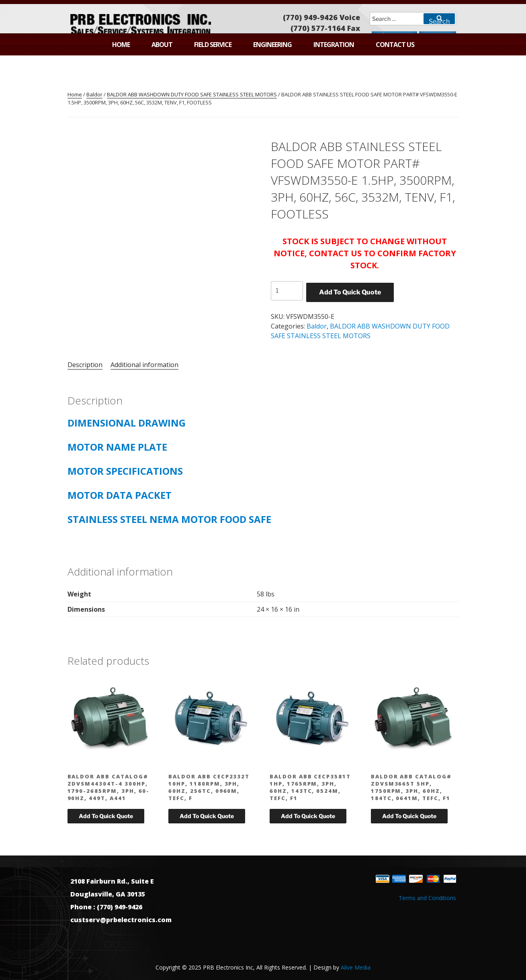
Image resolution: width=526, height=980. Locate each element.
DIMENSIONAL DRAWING (130, 423)
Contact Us (395, 45)
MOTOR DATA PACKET (120, 495)
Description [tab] (85, 365)
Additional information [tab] (144, 365)
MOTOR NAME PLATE (117, 447)
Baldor (94, 94)
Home (121, 45)
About (162, 45)
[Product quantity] (287, 291)
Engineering (272, 45)
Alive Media (356, 967)
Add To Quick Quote (350, 292)
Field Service (213, 45)
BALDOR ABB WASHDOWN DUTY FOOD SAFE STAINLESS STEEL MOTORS (192, 94)
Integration (334, 45)
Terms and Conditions (427, 898)
